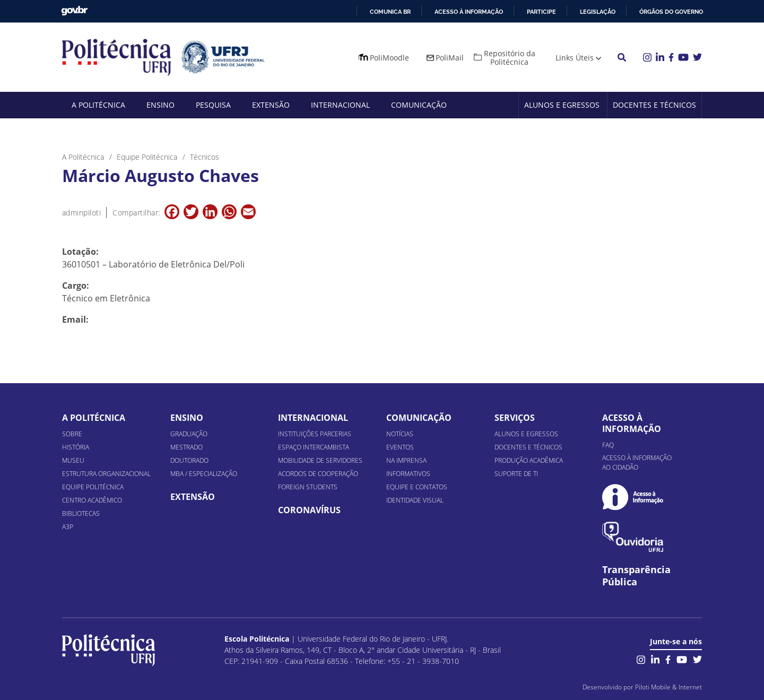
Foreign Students (308, 487)
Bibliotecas (81, 513)
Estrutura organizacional (106, 474)
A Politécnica (98, 105)
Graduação (189, 434)
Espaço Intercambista (314, 447)
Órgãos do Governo (671, 12)
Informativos (408, 474)
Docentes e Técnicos (654, 105)
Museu (73, 460)
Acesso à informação (469, 12)
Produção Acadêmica (529, 460)
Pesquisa (213, 105)
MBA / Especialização (204, 474)
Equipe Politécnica (93, 487)
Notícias (400, 434)
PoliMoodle (389, 58)
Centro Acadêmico (92, 500)
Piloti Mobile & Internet (668, 687)
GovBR (74, 11)
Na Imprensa (406, 460)
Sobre (72, 434)
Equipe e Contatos (417, 487)
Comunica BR (390, 12)
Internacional (340, 105)
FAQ (608, 445)
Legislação (598, 12)
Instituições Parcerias (315, 434)
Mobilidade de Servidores (320, 460)
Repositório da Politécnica (510, 58)
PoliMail (450, 58)
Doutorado (189, 460)
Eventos (400, 447)
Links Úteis (575, 58)
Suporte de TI (516, 474)
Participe (541, 12)
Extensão (271, 105)
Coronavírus (309, 510)
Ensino (160, 105)
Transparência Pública (636, 576)
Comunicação (419, 105)
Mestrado (186, 447)
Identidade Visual (415, 500)
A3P (68, 527)
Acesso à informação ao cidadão (637, 463)
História (76, 447)
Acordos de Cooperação (318, 474)
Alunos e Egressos (562, 105)
